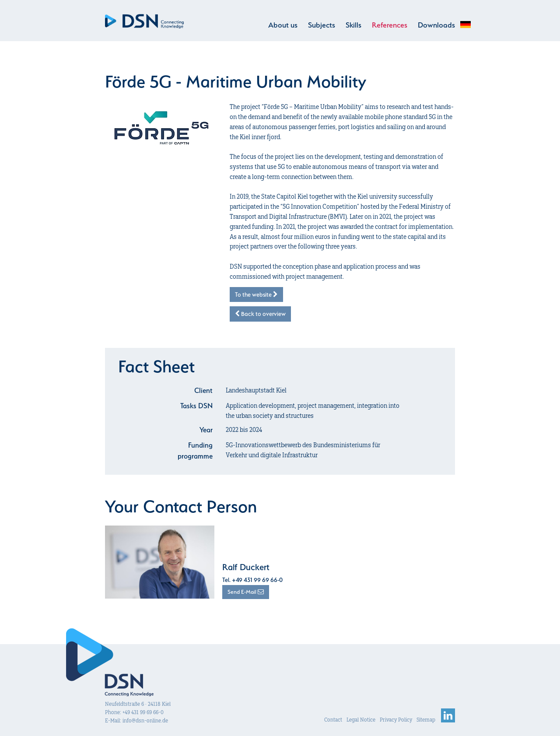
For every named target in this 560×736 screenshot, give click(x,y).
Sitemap (426, 720)
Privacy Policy (396, 720)
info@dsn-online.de (145, 720)
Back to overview (260, 314)
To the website (256, 294)
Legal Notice (361, 720)
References (390, 25)
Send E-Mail (246, 592)
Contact (333, 720)
